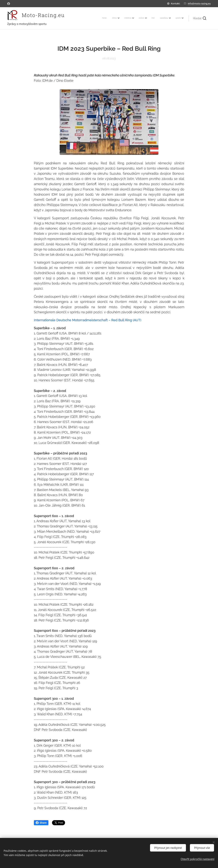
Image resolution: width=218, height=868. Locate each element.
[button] (200, 18)
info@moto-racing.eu (199, 3)
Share (41, 823)
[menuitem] (140, 18)
